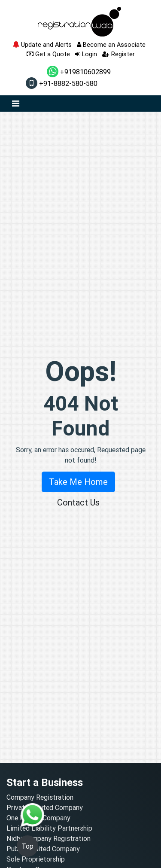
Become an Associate (111, 44)
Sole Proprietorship (36, 859)
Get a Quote (48, 54)
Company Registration (40, 797)
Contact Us (78, 502)
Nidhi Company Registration (49, 838)
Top (27, 846)
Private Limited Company (45, 807)
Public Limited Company (43, 849)
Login (86, 54)
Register (118, 54)
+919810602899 (79, 72)
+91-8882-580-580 (62, 83)
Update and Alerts (42, 44)
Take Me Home (78, 482)
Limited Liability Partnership (49, 828)
